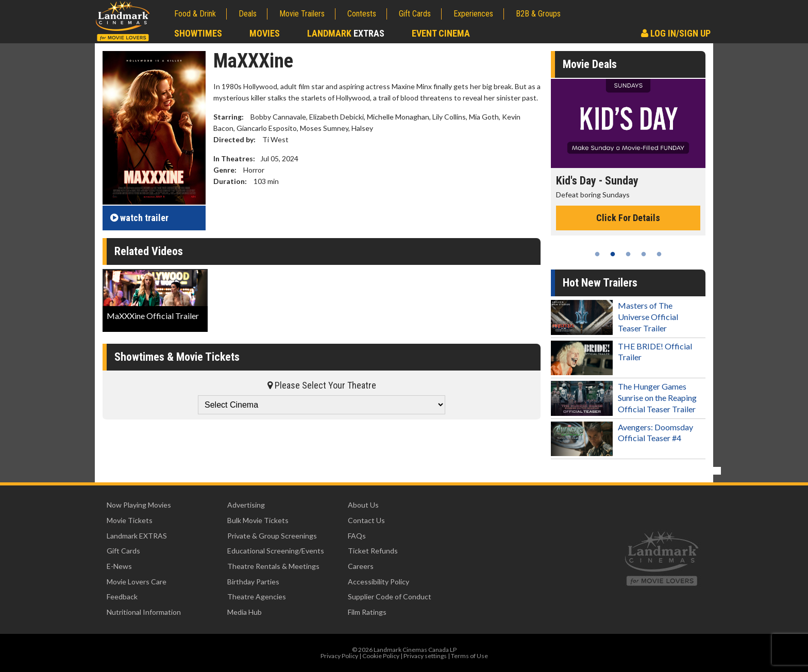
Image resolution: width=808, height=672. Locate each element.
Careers (361, 566)
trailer (139, 218)
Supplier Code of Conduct (390, 597)
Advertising (246, 505)
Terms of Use (469, 656)
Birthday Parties (253, 582)
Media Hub (245, 612)
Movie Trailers (302, 14)
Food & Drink (195, 14)
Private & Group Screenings (272, 536)
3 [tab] (628, 254)
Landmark (346, 33)
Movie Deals (590, 64)
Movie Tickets (130, 520)
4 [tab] (644, 254)
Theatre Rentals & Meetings (273, 566)
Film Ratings (367, 612)
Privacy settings (425, 656)
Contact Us (366, 520)
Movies (265, 33)
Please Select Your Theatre (322, 385)
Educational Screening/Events (276, 551)
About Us (363, 505)
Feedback (122, 597)
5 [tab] (659, 254)
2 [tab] (613, 254)
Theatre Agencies (257, 597)
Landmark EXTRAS (137, 536)
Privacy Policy (339, 656)
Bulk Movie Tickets (258, 520)
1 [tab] (597, 254)
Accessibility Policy (378, 582)
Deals (248, 14)
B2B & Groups (538, 14)
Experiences (473, 14)
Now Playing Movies (139, 505)
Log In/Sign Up (676, 33)
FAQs (357, 536)
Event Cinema (441, 33)
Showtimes (198, 33)
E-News (119, 566)
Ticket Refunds (373, 551)
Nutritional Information (144, 612)
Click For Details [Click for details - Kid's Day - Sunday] (628, 218)
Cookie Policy (381, 656)
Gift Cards (415, 14)
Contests (362, 14)
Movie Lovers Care (137, 582)
